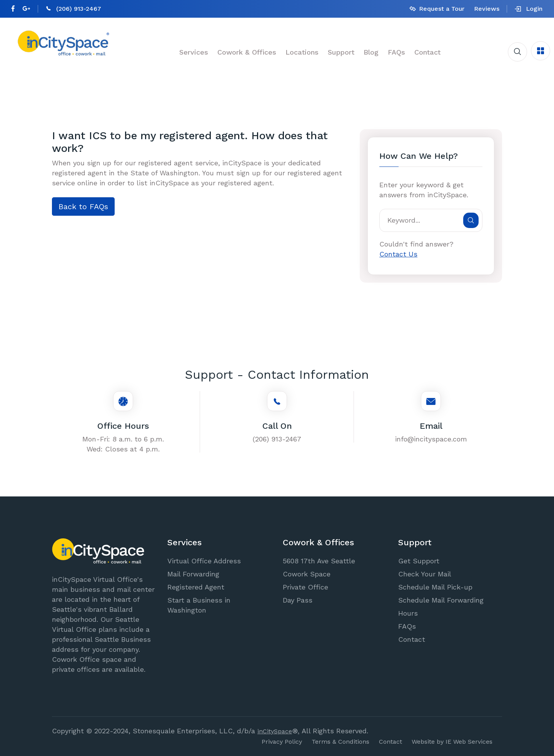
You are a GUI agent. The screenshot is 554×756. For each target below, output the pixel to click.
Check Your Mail (425, 574)
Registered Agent (196, 587)
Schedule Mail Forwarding (441, 600)
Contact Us (398, 254)
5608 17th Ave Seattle (319, 561)
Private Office (305, 587)
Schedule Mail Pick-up (435, 587)
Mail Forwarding (193, 574)
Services (194, 52)
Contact (427, 52)
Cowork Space (307, 574)
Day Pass (298, 600)
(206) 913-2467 (79, 9)
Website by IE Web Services (452, 742)
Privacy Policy (282, 742)
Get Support (419, 561)
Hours (408, 613)
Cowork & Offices (247, 52)
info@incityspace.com (431, 439)
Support (341, 52)
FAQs (396, 52)
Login (529, 9)
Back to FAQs (83, 206)
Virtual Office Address (204, 561)
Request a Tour (442, 9)
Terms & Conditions (340, 742)
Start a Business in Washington (199, 605)
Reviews (487, 9)
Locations (302, 52)
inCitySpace (275, 731)
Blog (371, 52)
